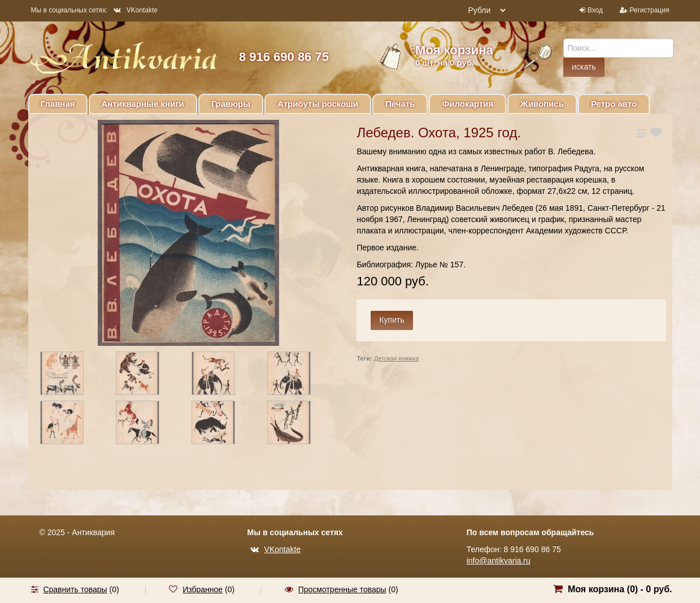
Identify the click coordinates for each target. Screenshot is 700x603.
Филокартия (468, 104)
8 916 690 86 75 (284, 57)
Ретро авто (614, 104)
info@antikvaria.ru (499, 561)
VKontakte (136, 10)
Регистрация (649, 10)
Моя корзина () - (620, 589)
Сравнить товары (75, 589)
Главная (58, 104)
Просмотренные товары (342, 589)
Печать (400, 104)
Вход (595, 10)
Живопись (542, 104)
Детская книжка (396, 358)
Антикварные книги (143, 104)
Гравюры (231, 104)
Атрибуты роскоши (318, 104)
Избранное (203, 589)
